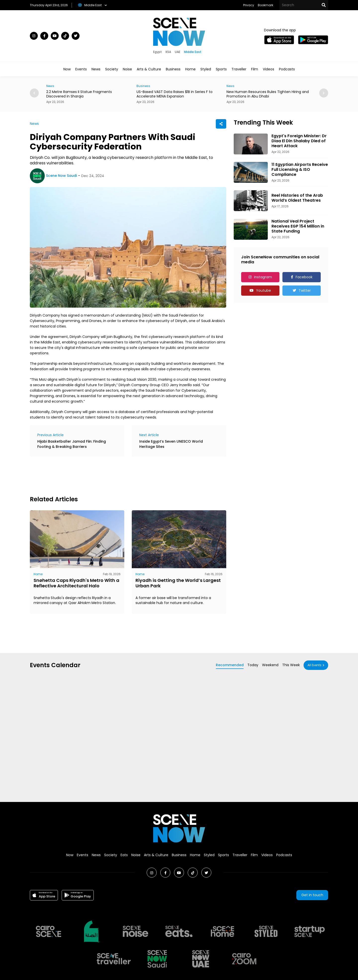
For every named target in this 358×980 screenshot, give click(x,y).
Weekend (270, 665)
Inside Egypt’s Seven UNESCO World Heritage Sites (171, 444)
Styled (206, 69)
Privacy (249, 5)
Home (190, 69)
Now (67, 69)
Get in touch (312, 895)
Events (81, 69)
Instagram (263, 277)
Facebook (304, 277)
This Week (291, 665)
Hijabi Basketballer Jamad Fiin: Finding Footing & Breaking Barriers (72, 444)
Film (255, 69)
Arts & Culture (149, 69)
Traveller (239, 69)
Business (173, 69)
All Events (314, 665)
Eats (124, 855)
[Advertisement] (120, 475)
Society (112, 69)
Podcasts (287, 69)
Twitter (305, 290)
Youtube (264, 290)
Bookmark (266, 5)
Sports (221, 69)
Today (253, 665)
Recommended (230, 665)
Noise (127, 69)
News (96, 69)
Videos (268, 69)
